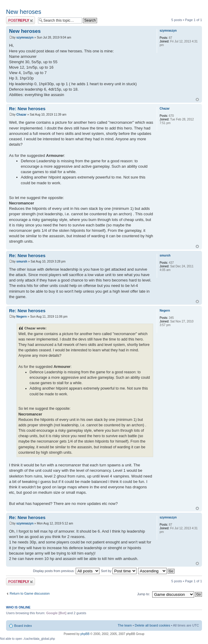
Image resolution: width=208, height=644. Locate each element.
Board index (23, 626)
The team (125, 625)
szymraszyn (25, 37)
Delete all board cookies (152, 625)
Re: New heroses (27, 109)
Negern (21, 317)
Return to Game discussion (30, 593)
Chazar (21, 115)
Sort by (119, 571)
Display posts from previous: (66, 571)
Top (197, 100)
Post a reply (20, 20)
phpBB (85, 634)
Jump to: (143, 594)
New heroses (24, 12)
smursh (22, 261)
